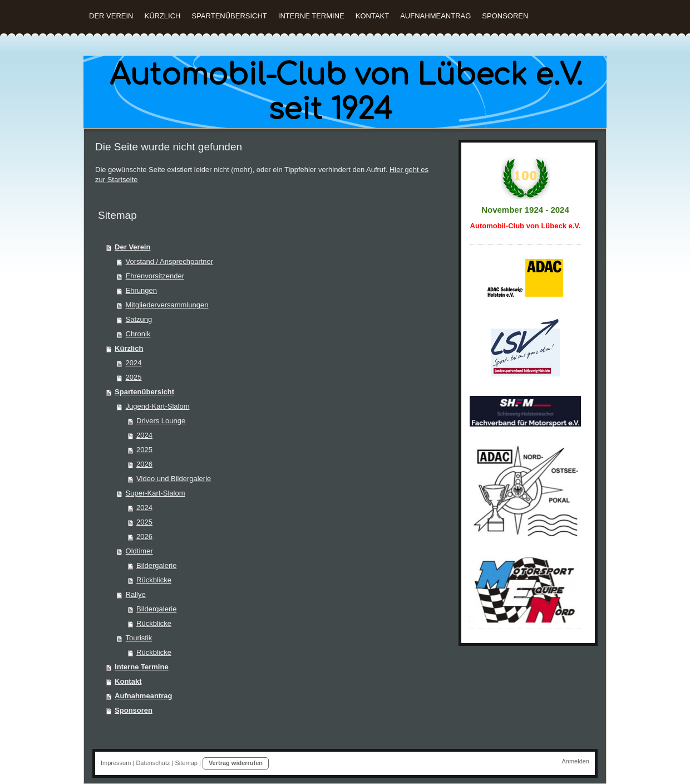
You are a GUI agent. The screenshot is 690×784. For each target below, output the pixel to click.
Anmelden (575, 761)
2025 (134, 377)
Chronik (138, 334)
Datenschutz (153, 763)
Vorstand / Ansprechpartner (170, 261)
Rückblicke (154, 580)
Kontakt (128, 681)
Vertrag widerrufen (236, 763)
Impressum (116, 763)
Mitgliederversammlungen (167, 305)
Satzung (139, 319)
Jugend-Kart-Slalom (158, 406)
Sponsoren (134, 710)
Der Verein (132, 247)
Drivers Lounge (161, 421)
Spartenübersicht (144, 392)
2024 (134, 363)
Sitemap (186, 763)
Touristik (139, 638)
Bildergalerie (156, 565)
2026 (144, 464)
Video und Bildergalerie (174, 479)
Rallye (136, 594)
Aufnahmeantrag (143, 696)
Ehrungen (141, 290)
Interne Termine (142, 667)
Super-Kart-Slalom (156, 493)
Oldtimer (139, 551)
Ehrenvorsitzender (155, 276)
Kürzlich (129, 348)
